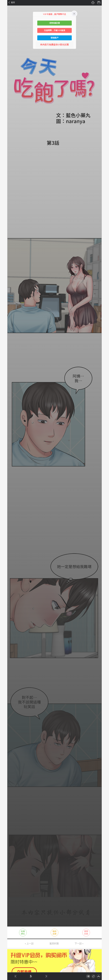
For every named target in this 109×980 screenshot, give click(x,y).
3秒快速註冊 (54, 23)
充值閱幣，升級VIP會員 (54, 30)
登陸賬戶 (54, 38)
